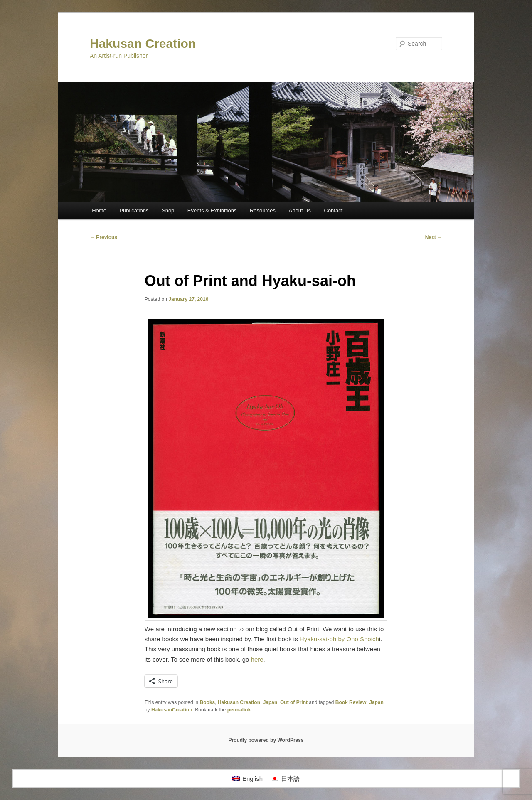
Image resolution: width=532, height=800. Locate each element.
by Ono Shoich (358, 639)
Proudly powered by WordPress (266, 740)
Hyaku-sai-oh (318, 639)
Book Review (351, 702)
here (257, 659)
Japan (270, 702)
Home (99, 210)
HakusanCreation (172, 710)
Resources (263, 210)
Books (208, 702)
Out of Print (294, 702)
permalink (239, 710)
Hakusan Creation (143, 43)
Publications (134, 210)
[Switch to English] (248, 778)
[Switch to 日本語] (285, 778)
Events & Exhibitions (212, 210)
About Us (300, 210)
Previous (103, 237)
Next (434, 237)
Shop (168, 210)
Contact (334, 210)
